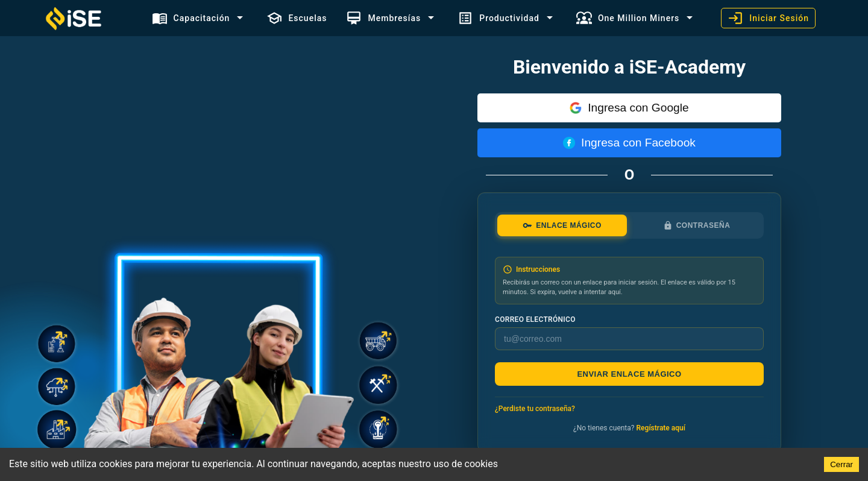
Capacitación (191, 18)
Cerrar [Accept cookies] (841, 464)
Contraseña (697, 225)
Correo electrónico (535, 319)
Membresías (383, 18)
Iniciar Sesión (768, 18)
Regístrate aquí (660, 428)
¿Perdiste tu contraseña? (535, 409)
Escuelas (297, 18)
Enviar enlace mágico (629, 374)
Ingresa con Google (629, 108)
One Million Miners (628, 18)
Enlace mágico (562, 225)
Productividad (498, 18)
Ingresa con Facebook (629, 143)
